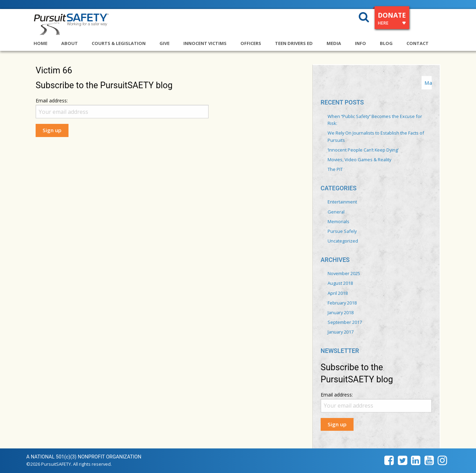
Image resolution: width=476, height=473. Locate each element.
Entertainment (342, 202)
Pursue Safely (342, 231)
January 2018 (341, 312)
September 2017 (345, 322)
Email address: (52, 101)
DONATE (392, 20)
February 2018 (342, 303)
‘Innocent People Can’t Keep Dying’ (363, 150)
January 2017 (341, 332)
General (336, 212)
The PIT (335, 169)
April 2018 (338, 293)
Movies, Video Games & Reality (359, 160)
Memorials (338, 221)
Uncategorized (343, 241)
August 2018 (340, 283)
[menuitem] (47, 41)
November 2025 (344, 273)
